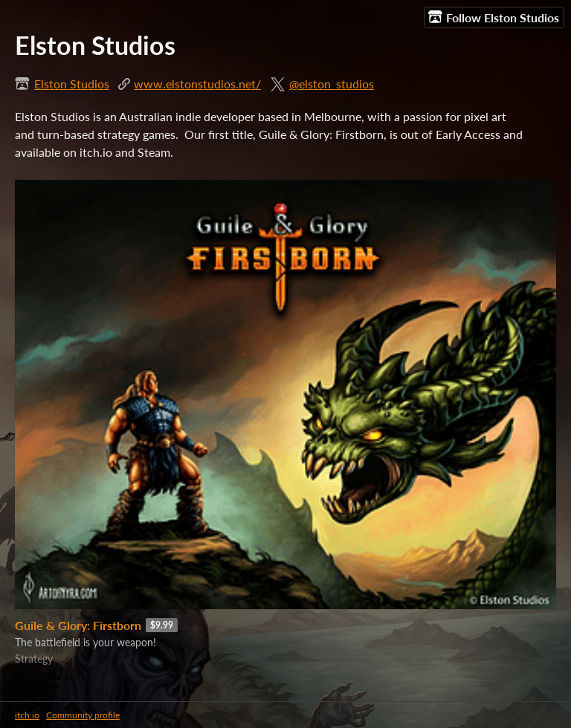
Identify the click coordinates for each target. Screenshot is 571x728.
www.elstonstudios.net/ (197, 84)
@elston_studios (332, 84)
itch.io (27, 715)
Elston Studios (72, 84)
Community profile (83, 715)
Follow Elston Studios (494, 17)
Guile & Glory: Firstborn (78, 625)
